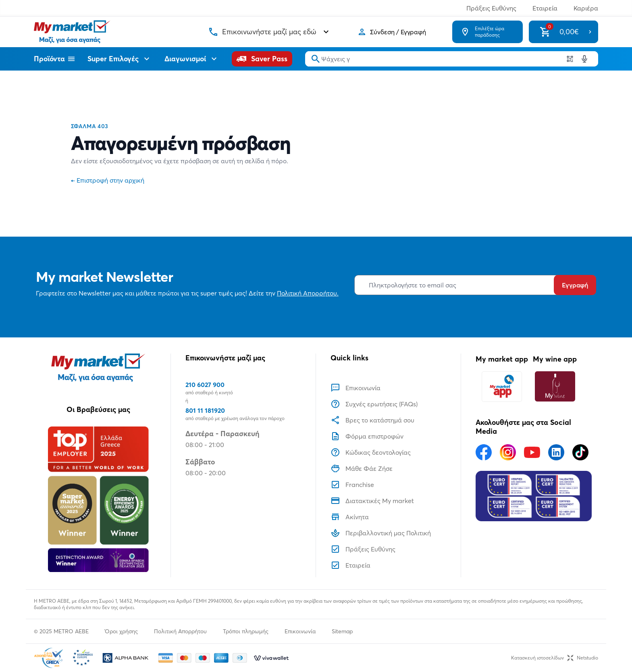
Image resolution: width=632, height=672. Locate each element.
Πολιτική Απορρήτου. (308, 293)
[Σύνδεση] (392, 32)
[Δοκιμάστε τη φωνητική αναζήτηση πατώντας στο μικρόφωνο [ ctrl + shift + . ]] (584, 59)
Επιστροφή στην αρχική (108, 180)
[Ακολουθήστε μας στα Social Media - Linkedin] (556, 452)
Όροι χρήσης (121, 631)
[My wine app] (555, 386)
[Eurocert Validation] (534, 496)
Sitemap (342, 631)
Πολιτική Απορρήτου (180, 631)
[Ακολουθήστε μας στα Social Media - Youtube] (532, 452)
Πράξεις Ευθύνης (491, 8)
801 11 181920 (205, 410)
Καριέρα (586, 8)
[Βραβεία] (98, 499)
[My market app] (502, 386)
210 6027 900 (205, 385)
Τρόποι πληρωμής (246, 631)
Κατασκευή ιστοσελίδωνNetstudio (555, 658)
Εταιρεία (545, 8)
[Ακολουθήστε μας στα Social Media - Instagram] (508, 452)
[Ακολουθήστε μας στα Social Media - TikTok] (580, 452)
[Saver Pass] (262, 59)
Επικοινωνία (300, 631)
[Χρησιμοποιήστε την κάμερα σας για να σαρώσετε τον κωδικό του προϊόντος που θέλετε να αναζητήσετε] (570, 59)
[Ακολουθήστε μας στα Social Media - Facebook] (484, 452)
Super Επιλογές (120, 59)
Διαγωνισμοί (192, 59)
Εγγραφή (575, 285)
